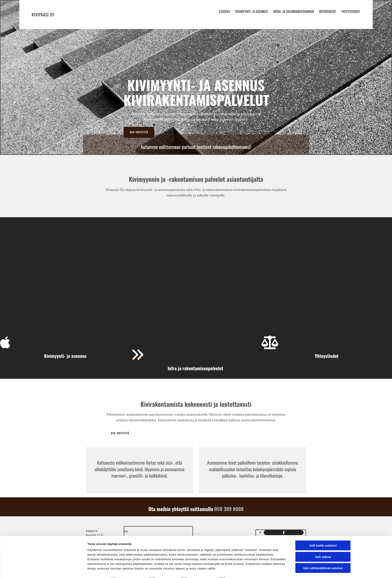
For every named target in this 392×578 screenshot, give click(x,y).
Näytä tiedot (243, 570)
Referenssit (328, 11)
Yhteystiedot (351, 11)
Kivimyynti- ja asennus (251, 11)
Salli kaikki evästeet (323, 535)
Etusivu (223, 11)
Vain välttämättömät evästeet (323, 557)
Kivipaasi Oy (43, 15)
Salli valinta (323, 546)
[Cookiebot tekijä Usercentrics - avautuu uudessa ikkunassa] (62, 570)
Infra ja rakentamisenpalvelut (196, 368)
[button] (139, 132)
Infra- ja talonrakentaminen (293, 11)
